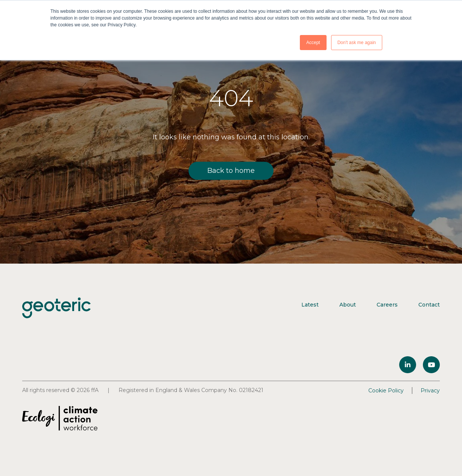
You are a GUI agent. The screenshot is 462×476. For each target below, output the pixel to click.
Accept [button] (313, 43)
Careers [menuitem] (387, 305)
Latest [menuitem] (310, 305)
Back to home (231, 171)
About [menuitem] (348, 305)
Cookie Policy (386, 391)
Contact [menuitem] (429, 305)
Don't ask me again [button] (357, 43)
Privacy (430, 391)
